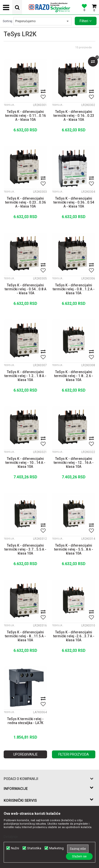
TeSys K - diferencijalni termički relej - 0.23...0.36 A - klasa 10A (25, 202)
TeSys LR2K (10, 105)
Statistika (34, 848)
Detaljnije (11, 837)
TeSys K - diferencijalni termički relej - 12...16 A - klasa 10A (74, 463)
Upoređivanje (25, 754)
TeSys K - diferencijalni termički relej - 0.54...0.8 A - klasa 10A (25, 289)
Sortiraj (7, 21)
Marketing (56, 848)
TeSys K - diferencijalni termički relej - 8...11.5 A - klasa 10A (25, 636)
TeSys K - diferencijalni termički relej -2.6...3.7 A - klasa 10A (74, 636)
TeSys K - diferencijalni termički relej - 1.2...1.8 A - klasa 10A (25, 376)
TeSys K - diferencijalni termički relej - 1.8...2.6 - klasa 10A (74, 376)
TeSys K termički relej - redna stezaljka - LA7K (25, 721)
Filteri (86, 21)
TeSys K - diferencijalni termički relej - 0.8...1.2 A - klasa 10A (74, 289)
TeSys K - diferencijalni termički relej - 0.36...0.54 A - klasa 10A (74, 202)
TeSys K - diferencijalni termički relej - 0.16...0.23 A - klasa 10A (74, 116)
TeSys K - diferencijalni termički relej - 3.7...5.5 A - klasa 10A (25, 549)
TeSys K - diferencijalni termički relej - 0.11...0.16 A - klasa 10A (25, 116)
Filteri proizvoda (74, 754)
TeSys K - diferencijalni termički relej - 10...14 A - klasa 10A (25, 463)
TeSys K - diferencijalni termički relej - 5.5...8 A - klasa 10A (74, 549)
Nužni (15, 848)
